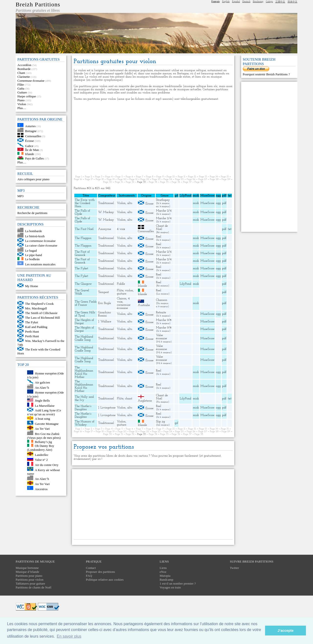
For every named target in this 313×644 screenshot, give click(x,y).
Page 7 (140, 177)
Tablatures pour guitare (30, 583)
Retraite (161, 312)
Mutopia (165, 576)
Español (236, 1)
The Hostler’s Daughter (83, 408)
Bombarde (24, 69)
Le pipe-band (34, 255)
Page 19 (111, 179)
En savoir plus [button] (69, 636)
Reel (159, 237)
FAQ (89, 576)
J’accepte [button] (286, 631)
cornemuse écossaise (124, 306)
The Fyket (32, 322)
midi (196, 203)
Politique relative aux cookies (105, 580)
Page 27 (203, 179)
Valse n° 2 (41, 460)
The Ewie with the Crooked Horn (85, 203)
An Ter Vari (42, 429)
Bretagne (31, 131)
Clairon (122, 299)
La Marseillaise (45, 406)
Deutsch (246, 1)
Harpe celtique (27, 96)
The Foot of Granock (82, 253)
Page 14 (214, 177)
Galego (269, 1)
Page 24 (168, 179)
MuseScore (207, 203)
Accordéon (24, 65)
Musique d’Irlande (27, 572)
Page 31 (119, 182)
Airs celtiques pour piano (33, 179)
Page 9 (160, 177)
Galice (29, 146)
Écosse (30, 141)
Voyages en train (170, 587)
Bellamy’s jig (44, 442)
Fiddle (121, 284)
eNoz (163, 572)
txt (230, 229)
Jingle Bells (42, 401)
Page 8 (150, 177)
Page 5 (119, 177)
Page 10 (171, 177)
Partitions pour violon (29, 580)
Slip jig (161, 422)
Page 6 (129, 177)
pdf (224, 203)
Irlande (30, 154)
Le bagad (31, 250)
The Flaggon (83, 238)
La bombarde (34, 231)
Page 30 (108, 182)
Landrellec (42, 455)
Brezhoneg (258, 1)
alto (130, 203)
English (226, 1)
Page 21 (133, 179)
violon (129, 290)
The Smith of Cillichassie (41, 313)
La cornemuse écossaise (40, 241)
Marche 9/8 (164, 320)
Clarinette (24, 77)
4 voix (121, 229)
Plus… (22, 108)
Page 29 (226, 179)
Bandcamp (167, 580)
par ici (96, 459)
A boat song (43, 419)
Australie (144, 305)
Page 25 (179, 179)
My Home (32, 286)
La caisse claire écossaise (41, 245)
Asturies (30, 126)
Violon (22, 104)
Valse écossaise (162, 337)
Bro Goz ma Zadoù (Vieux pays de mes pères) (44, 436)
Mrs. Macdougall (36, 308)
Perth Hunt (32, 332)
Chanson (162, 300)
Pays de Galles (35, 158)
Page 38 (199, 182)
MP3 (20, 196)
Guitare (22, 92)
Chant (21, 73)
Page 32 (130, 182)
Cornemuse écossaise (31, 81)
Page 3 (99, 177)
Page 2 (89, 177)
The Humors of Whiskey (84, 423)
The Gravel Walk (82, 292)
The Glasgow (83, 284)
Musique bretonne (27, 568)
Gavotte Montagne (47, 424)
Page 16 (78, 179)
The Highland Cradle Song (84, 338)
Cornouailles (33, 136)
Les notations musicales (40, 264)
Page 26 (191, 179)
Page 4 (109, 177)
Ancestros (41, 489)
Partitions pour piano (29, 576)
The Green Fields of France (85, 303)
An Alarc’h (42, 387)
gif (176, 423)
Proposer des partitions (100, 572)
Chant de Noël (162, 227)
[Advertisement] (153, 138)
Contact (91, 568)
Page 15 (225, 177)
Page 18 (100, 179)
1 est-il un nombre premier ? (178, 583)
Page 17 (89, 179)
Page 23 (156, 179)
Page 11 (181, 177)
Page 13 (203, 177)
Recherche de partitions (32, 213)
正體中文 (280, 2)
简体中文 (292, 2)
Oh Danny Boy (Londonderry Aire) (41, 448)
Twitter (234, 568)
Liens (163, 568)
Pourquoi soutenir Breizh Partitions (266, 74)
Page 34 (153, 182)
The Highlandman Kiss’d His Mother (84, 372)
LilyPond (185, 284)
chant (129, 399)
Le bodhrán (33, 259)
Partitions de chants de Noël (34, 587)
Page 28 (214, 179)
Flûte (21, 85)
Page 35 (164, 182)
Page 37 (187, 182)
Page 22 (145, 179)
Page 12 (192, 177)
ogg (218, 196)
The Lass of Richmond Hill (43, 318)
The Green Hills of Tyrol (85, 314)
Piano (21, 100)
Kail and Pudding (36, 327)
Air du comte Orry (47, 465)
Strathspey (163, 200)
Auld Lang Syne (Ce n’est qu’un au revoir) (44, 412)
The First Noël (84, 229)
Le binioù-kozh (35, 236)
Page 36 (176, 182)
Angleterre (145, 401)
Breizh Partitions (38, 4)
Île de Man (32, 150)
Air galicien (43, 382)
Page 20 (122, 179)
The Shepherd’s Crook (39, 304)
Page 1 (79, 177)
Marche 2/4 (164, 211)
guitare (122, 294)
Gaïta (21, 88)
